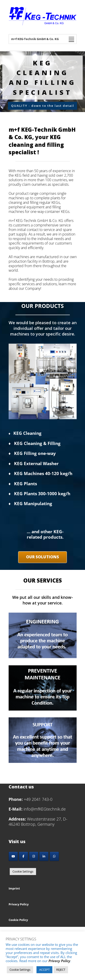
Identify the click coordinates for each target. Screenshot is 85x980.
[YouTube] (13, 856)
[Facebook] (23, 856)
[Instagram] (34, 856)
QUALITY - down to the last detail (43, 106)
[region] (42, 81)
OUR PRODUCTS (42, 306)
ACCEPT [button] (44, 970)
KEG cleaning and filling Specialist (42, 77)
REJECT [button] (61, 970)
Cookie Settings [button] (23, 871)
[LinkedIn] (44, 856)
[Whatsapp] (54, 856)
